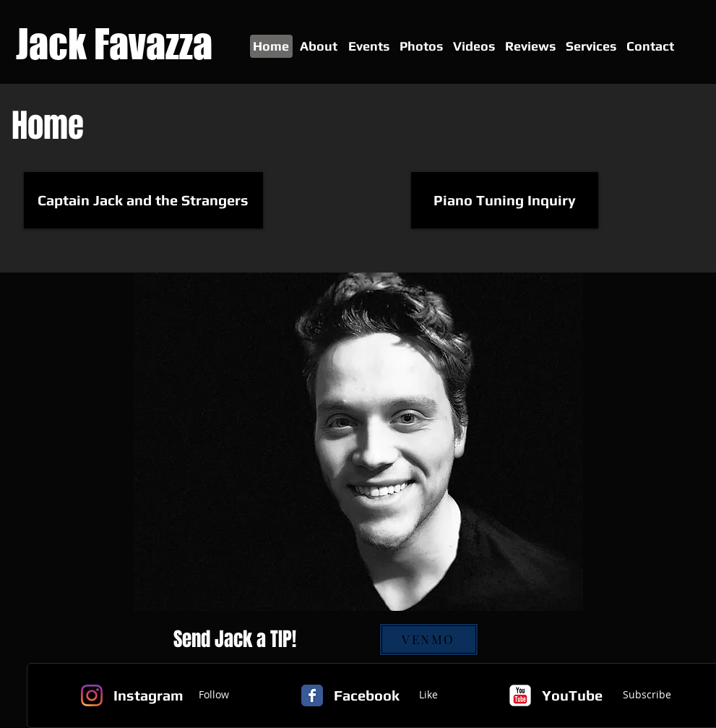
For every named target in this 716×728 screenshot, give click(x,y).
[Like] (429, 695)
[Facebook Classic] (312, 695)
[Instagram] (92, 695)
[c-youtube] (520, 695)
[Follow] (214, 695)
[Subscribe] (647, 695)
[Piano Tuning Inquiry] (505, 200)
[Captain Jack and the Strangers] (143, 200)
